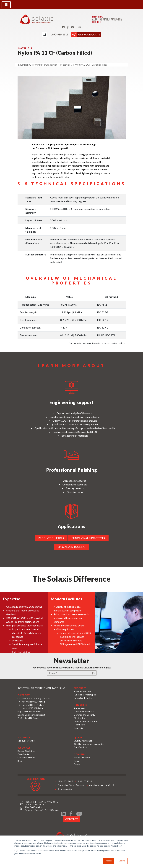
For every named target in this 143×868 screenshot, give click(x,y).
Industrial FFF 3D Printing (32, 705)
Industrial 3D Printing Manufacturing (37, 65)
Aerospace (79, 708)
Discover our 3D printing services (34, 698)
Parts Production (82, 691)
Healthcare (79, 725)
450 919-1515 (37, 805)
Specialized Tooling (83, 698)
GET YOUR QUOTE (89, 34)
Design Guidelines (26, 751)
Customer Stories (26, 758)
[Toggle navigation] (6, 5)
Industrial (79, 728)
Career (77, 764)
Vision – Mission (82, 758)
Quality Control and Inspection (89, 744)
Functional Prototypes (85, 695)
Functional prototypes (87, 538)
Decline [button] (122, 861)
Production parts (50, 538)
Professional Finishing (28, 718)
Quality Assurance (83, 741)
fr (80, 27)
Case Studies (24, 754)
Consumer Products (84, 711)
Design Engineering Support (31, 715)
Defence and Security (84, 715)
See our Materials (26, 741)
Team (77, 761)
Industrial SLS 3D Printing (32, 708)
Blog (20, 761)
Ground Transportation (85, 721)
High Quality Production (29, 711)
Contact (71, 818)
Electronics (79, 718)
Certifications (81, 747)
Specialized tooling (70, 547)
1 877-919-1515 (59, 34)
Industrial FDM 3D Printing (33, 702)
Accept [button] (109, 861)
